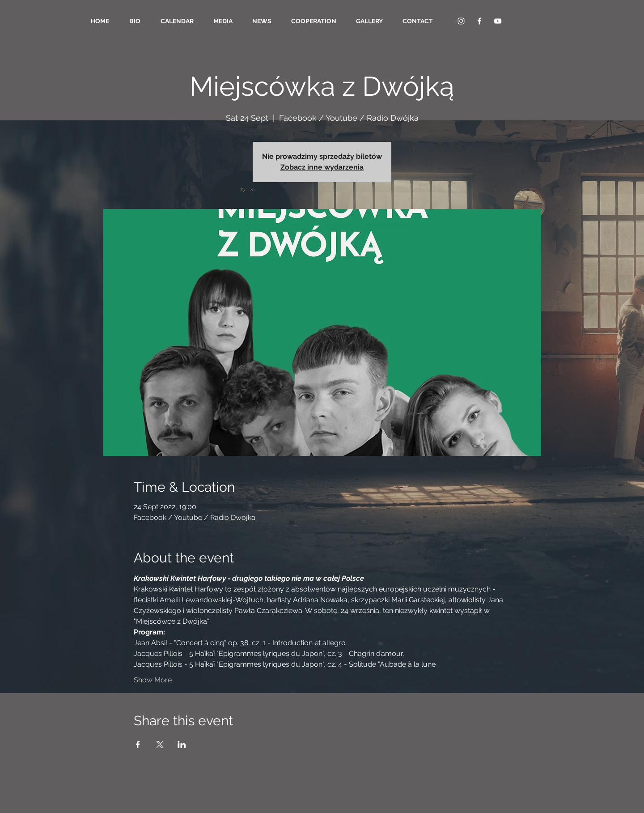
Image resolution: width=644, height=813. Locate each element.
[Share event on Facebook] (138, 745)
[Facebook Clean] (479, 21)
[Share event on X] (160, 745)
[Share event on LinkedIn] (182, 745)
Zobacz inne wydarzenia (322, 167)
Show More (153, 680)
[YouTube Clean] (498, 21)
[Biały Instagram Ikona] (461, 21)
